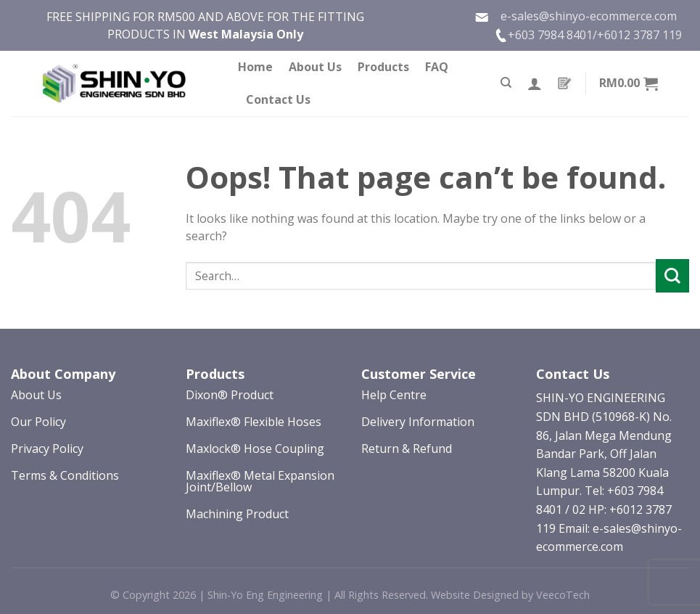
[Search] (506, 83)
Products (383, 67)
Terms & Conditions (65, 475)
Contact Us (278, 99)
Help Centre (394, 395)
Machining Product (237, 514)
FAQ (437, 67)
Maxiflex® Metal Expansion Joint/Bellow (260, 481)
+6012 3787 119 (639, 35)
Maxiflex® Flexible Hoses (254, 422)
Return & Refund (407, 449)
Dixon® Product (230, 395)
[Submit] (672, 275)
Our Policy (38, 422)
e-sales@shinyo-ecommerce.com (576, 16)
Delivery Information (418, 422)
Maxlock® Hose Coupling (255, 449)
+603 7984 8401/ (552, 35)
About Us (315, 67)
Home (255, 67)
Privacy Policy (47, 449)
